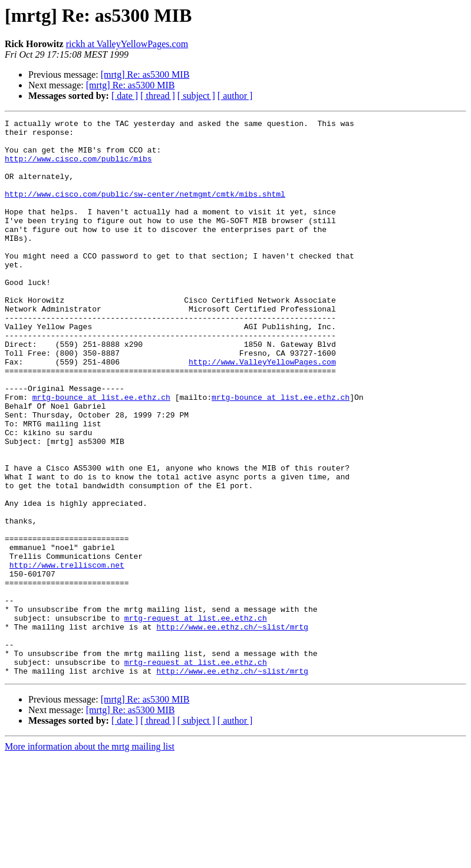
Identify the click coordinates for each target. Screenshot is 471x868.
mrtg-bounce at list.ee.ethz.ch (101, 453)
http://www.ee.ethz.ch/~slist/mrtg (232, 729)
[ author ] (235, 96)
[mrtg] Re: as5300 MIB (145, 74)
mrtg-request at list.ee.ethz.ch (196, 718)
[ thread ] (158, 96)
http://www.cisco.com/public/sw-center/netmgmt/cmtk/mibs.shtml (145, 210)
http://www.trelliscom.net (67, 655)
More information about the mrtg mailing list (90, 858)
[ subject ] (196, 96)
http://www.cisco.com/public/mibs (78, 167)
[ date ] (125, 96)
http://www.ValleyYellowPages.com (262, 411)
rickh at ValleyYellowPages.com (127, 44)
